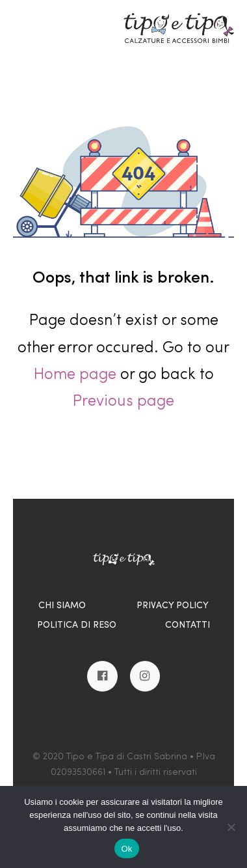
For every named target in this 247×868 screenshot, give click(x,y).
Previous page (123, 402)
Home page (75, 375)
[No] (231, 827)
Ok (126, 849)
